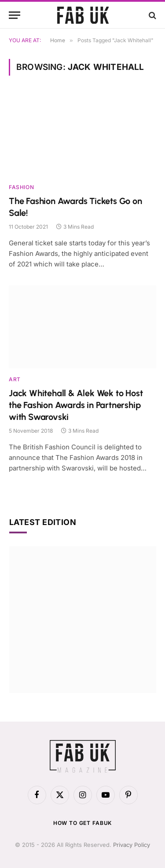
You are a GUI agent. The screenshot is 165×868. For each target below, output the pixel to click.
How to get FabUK (82, 823)
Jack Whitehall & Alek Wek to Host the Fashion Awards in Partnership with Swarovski (76, 405)
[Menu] (15, 15)
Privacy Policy (132, 845)
